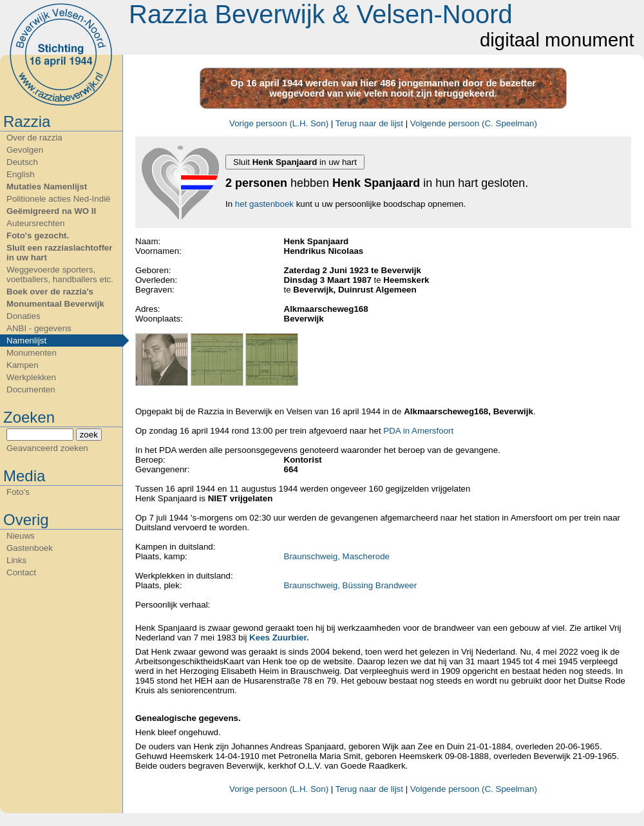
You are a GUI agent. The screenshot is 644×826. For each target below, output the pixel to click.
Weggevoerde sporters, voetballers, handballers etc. (60, 274)
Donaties (24, 316)
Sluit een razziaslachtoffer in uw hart (59, 253)
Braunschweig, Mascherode (337, 556)
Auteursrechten (35, 223)
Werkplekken (31, 377)
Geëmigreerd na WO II (51, 211)
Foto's (18, 492)
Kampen (23, 365)
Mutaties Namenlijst (47, 187)
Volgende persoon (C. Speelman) (474, 123)
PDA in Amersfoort (418, 431)
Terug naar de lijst (369, 123)
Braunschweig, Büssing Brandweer (351, 585)
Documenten (31, 389)
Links (16, 560)
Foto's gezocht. (38, 235)
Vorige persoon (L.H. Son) (279, 123)
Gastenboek (30, 548)
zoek (89, 435)
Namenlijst (26, 341)
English (21, 174)
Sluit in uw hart (295, 162)
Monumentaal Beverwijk (55, 304)
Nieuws (21, 536)
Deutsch (22, 162)
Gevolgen (25, 150)
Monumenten (32, 353)
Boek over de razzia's (50, 292)
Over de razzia (34, 138)
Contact (21, 572)
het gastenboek (264, 204)
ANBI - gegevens (39, 328)
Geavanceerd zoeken (47, 448)
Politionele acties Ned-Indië (59, 199)
